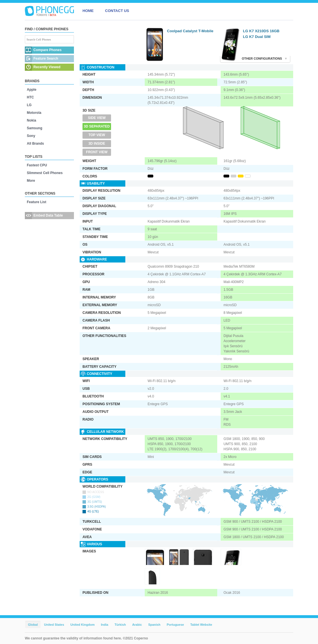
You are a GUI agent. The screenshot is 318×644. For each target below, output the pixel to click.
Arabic (137, 625)
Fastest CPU (37, 165)
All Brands (35, 144)
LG (29, 105)
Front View (97, 152)
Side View (97, 118)
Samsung (35, 128)
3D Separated (97, 126)
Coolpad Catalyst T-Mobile (190, 31)
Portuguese (175, 625)
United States (54, 625)
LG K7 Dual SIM (257, 37)
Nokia (32, 120)
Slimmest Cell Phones (45, 173)
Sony (31, 136)
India (104, 625)
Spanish (154, 625)
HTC (30, 97)
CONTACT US (117, 11)
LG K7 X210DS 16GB (261, 31)
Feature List (37, 202)
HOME (88, 11)
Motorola (34, 113)
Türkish (120, 625)
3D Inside (97, 144)
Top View (97, 135)
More (31, 181)
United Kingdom (83, 625)
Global (33, 625)
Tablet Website (201, 625)
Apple (32, 90)
